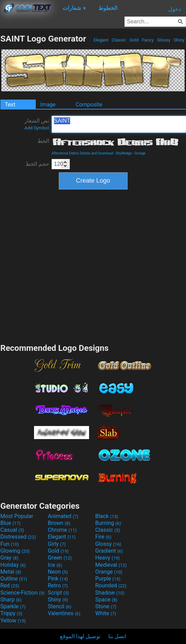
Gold (134, 40)
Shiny (179, 40)
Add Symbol (37, 128)
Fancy (148, 40)
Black (107, 516)
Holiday (13, 565)
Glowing (15, 551)
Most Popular (17, 516)
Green (60, 558)
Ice (55, 565)
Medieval (111, 565)
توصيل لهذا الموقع (80, 636)
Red (10, 585)
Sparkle (13, 606)
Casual (12, 530)
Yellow (13, 620)
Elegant (101, 40)
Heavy (107, 558)
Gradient (109, 551)
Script (58, 593)
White (106, 613)
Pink (58, 579)
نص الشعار (37, 124)
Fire (103, 537)
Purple (108, 579)
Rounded (111, 585)
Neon (58, 572)
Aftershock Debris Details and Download (82, 153)
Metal (11, 572)
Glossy (163, 40)
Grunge (140, 153)
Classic (119, 40)
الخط (43, 141)
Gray (9, 558)
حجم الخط (37, 164)
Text (10, 105)
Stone (106, 606)
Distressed (18, 537)
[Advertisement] (71, 266)
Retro (58, 585)
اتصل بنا (117, 636)
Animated (63, 516)
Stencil (59, 606)
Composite (89, 105)
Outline (14, 579)
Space (106, 600)
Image (48, 105)
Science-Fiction (23, 593)
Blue (10, 523)
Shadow (110, 593)
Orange (109, 572)
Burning (108, 523)
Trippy (11, 613)
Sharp (11, 600)
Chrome (62, 530)
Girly (57, 544)
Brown (59, 523)
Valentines (64, 613)
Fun (10, 544)
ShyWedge (124, 153)
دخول (174, 9)
